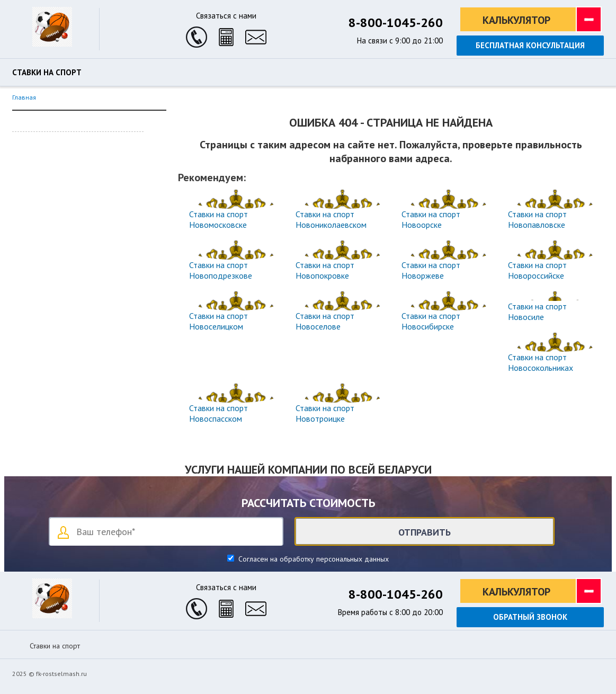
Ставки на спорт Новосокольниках (541, 362)
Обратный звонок (530, 617)
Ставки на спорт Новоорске (431, 219)
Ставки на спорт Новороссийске (537, 270)
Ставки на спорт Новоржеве (431, 270)
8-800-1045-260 (396, 23)
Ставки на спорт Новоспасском (218, 413)
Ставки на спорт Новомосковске (218, 219)
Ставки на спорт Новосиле (537, 312)
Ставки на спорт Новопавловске (537, 219)
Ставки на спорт (47, 73)
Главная (24, 97)
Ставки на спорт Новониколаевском (331, 219)
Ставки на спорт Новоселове (325, 321)
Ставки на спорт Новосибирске (431, 321)
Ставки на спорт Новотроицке (325, 413)
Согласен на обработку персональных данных (313, 559)
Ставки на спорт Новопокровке (325, 270)
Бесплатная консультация (530, 45)
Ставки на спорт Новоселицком (218, 321)
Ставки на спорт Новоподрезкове (221, 270)
